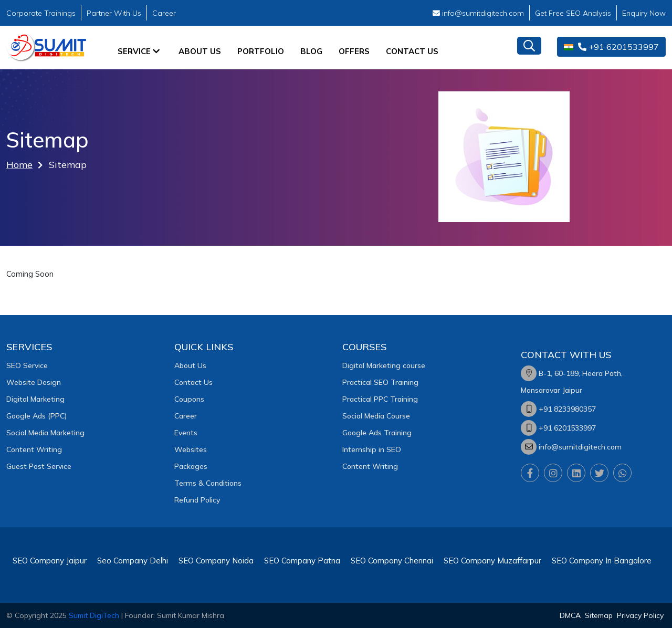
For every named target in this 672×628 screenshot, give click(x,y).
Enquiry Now (644, 13)
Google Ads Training (377, 433)
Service (139, 51)
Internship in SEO (372, 449)
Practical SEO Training (380, 382)
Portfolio (261, 51)
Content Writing (34, 449)
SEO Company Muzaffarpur (492, 561)
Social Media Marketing (45, 433)
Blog (311, 51)
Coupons (189, 399)
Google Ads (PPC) (36, 416)
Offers (354, 51)
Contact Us (412, 51)
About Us (200, 51)
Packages (191, 466)
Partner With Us (114, 13)
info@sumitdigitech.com (478, 13)
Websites (191, 449)
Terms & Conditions (208, 483)
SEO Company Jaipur (50, 561)
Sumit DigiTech (94, 615)
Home (19, 165)
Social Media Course (376, 416)
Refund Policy (197, 500)
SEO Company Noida (216, 561)
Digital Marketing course (384, 365)
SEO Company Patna (302, 561)
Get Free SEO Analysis (573, 13)
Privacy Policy (640, 615)
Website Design (34, 382)
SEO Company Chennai (392, 561)
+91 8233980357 (567, 409)
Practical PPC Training (380, 399)
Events (186, 433)
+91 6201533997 (611, 47)
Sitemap (599, 615)
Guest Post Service (39, 466)
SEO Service (27, 365)
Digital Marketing (35, 399)
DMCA (570, 615)
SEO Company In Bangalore (602, 561)
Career (164, 13)
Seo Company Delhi (133, 561)
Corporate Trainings (41, 13)
